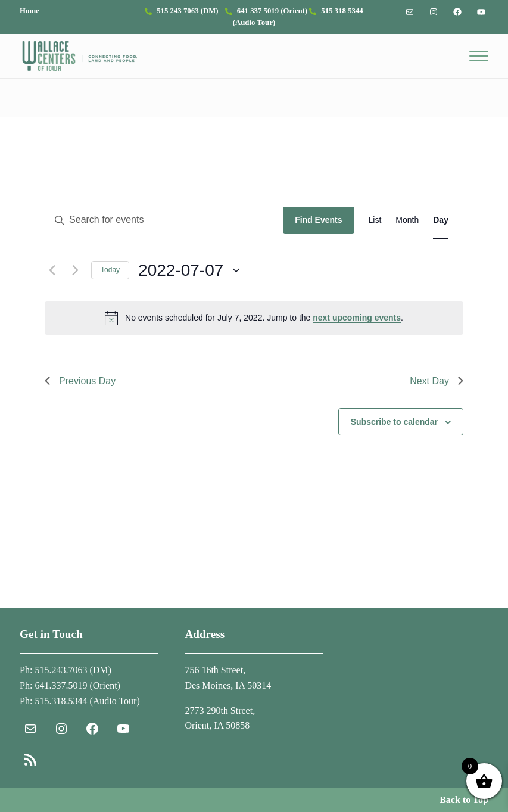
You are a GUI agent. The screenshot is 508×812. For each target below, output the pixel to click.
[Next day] (75, 270)
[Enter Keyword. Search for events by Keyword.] (164, 220)
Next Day (437, 381)
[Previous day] (52, 270)
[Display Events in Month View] (407, 220)
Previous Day (80, 381)
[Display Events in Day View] (441, 220)
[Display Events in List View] (375, 220)
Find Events (318, 220)
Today (110, 270)
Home (29, 11)
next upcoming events (357, 318)
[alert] (254, 318)
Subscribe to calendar (394, 422)
